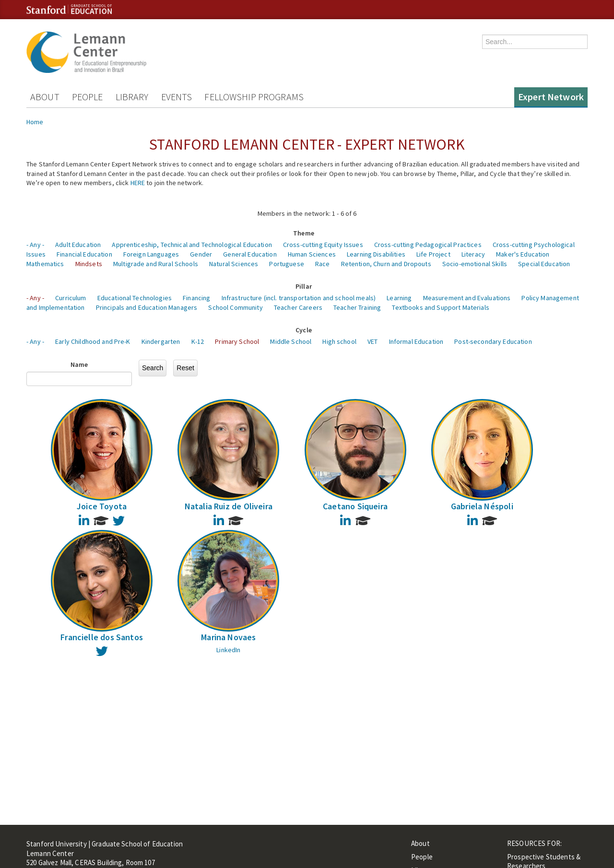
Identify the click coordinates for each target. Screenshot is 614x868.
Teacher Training (357, 307)
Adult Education (78, 245)
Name (79, 364)
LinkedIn (228, 650)
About (45, 97)
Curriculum (71, 298)
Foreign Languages (151, 254)
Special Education (544, 264)
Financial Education (84, 254)
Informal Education (416, 341)
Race (323, 264)
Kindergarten (161, 341)
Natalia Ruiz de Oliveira (229, 506)
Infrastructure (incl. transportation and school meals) (299, 298)
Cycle (304, 330)
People (88, 97)
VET (372, 341)
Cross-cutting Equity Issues (323, 245)
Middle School (291, 341)
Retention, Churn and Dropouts (386, 264)
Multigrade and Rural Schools (156, 264)
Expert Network (551, 97)
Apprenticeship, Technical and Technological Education (192, 245)
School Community (235, 307)
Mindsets (89, 264)
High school (339, 341)
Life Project (433, 254)
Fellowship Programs (254, 97)
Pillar (304, 286)
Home (35, 122)
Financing (196, 298)
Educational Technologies (135, 298)
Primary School (237, 341)
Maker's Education (523, 254)
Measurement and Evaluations (467, 298)
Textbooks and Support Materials (440, 307)
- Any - (35, 245)
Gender (201, 254)
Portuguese (286, 264)
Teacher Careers (298, 307)
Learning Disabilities (376, 254)
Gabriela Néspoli (482, 506)
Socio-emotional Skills (475, 264)
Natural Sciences (234, 264)
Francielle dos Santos (102, 637)
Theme (304, 233)
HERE (138, 183)
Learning (399, 298)
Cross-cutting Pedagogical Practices (428, 245)
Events (177, 97)
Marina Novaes (228, 637)
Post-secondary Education (493, 341)
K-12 (198, 341)
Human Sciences (312, 254)
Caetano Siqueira (355, 506)
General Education (250, 254)
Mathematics (45, 264)
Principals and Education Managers (147, 307)
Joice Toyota (102, 506)
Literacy (473, 254)
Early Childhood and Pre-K (93, 341)
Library (132, 97)
